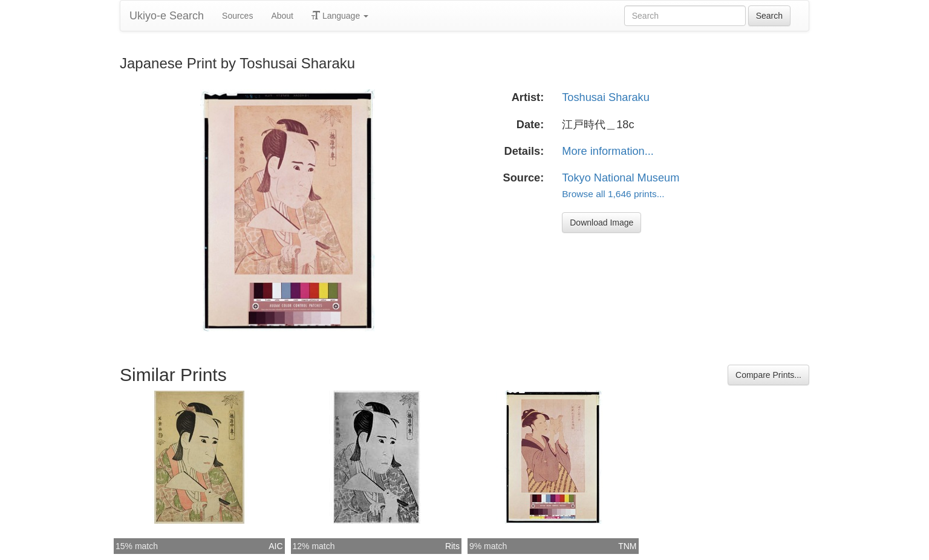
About (282, 16)
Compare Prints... (768, 375)
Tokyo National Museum (621, 178)
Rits (452, 546)
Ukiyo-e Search (167, 16)
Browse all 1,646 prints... (613, 194)
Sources (237, 16)
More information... (608, 151)
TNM (627, 546)
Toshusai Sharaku (606, 97)
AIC (275, 546)
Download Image (601, 223)
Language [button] (340, 16)
